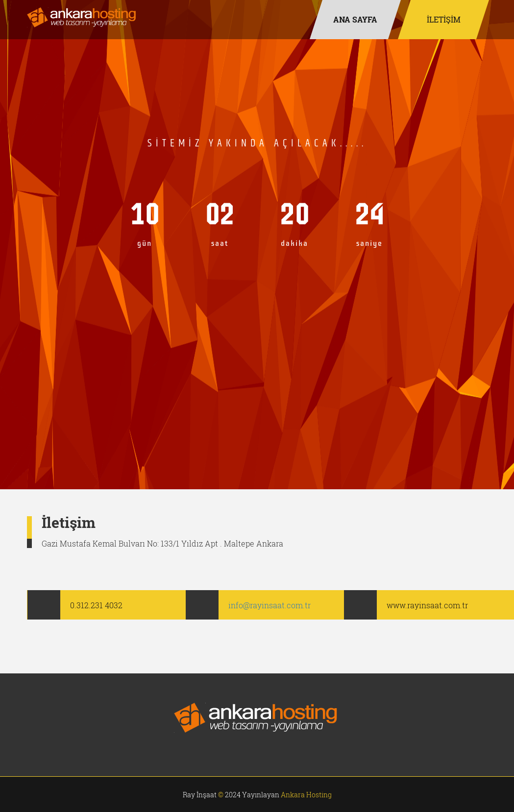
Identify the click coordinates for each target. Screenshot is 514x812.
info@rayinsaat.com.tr (269, 605)
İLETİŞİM (443, 19)
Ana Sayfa (355, 19)
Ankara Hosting (306, 795)
